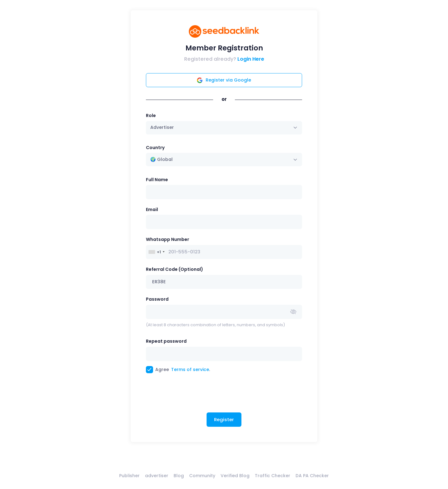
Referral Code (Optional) (175, 269)
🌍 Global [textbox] (161, 159)
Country (155, 148)
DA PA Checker (312, 476)
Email (152, 209)
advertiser (157, 476)
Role (151, 115)
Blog (179, 476)
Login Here (251, 59)
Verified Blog (235, 476)
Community (202, 476)
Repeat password (166, 341)
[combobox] (224, 160)
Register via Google (224, 80)
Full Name (157, 180)
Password (157, 299)
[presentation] (193, 395)
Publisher (129, 476)
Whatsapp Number (168, 239)
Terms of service (190, 369)
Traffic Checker (273, 476)
